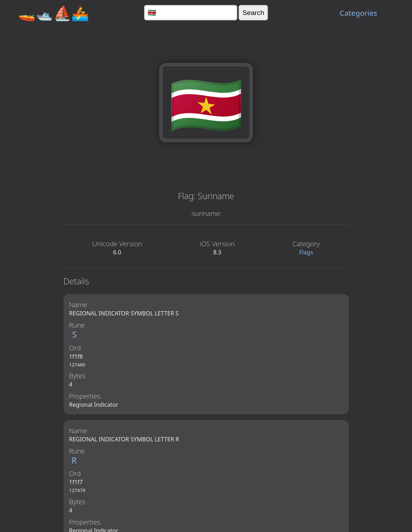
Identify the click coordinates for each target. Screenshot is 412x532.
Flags (306, 252)
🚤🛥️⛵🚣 (54, 13)
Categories (358, 13)
